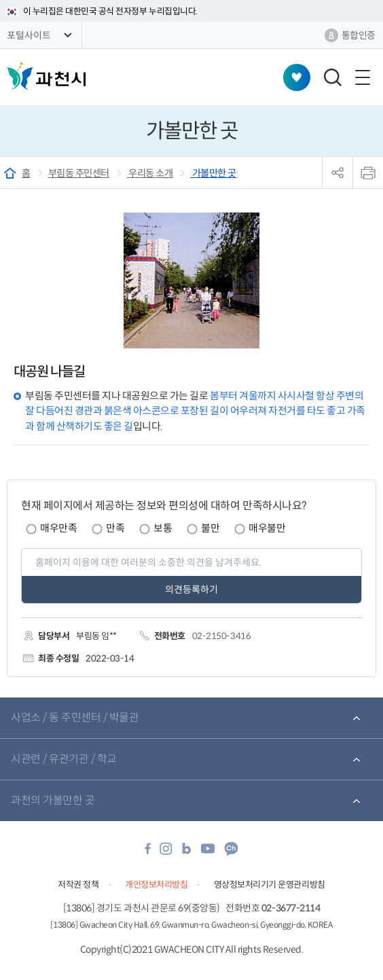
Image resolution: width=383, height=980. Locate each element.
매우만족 (58, 528)
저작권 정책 (78, 885)
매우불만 (267, 528)
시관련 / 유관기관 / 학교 (64, 759)
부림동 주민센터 (79, 173)
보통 (163, 528)
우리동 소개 (150, 173)
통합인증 (359, 35)
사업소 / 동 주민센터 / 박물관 (75, 718)
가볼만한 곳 (213, 173)
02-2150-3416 (221, 636)
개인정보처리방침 (156, 885)
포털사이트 (29, 35)
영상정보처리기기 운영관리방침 (270, 885)
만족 (115, 528)
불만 (210, 528)
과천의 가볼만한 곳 (53, 800)
